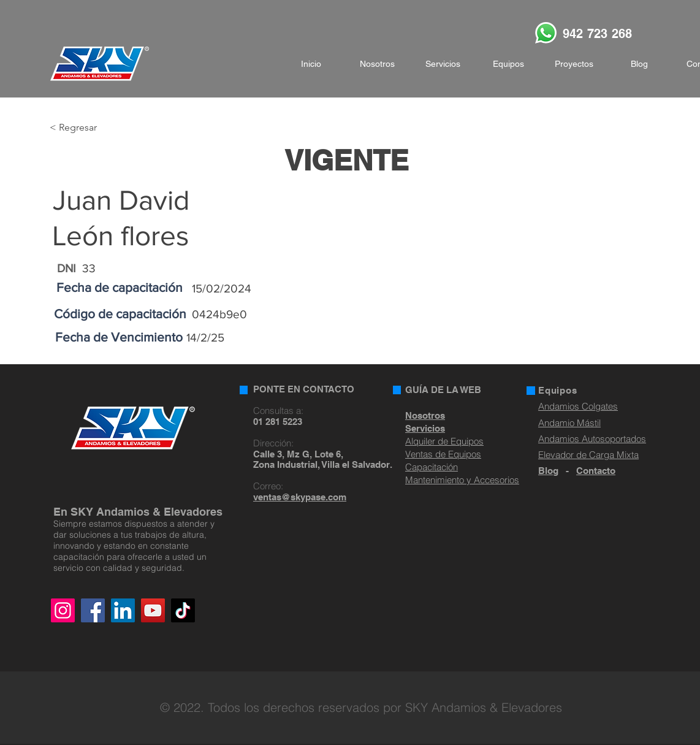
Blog (548, 471)
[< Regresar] (90, 128)
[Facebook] (93, 610)
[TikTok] (183, 610)
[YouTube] (153, 610)
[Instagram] (63, 610)
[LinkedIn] (123, 610)
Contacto (596, 471)
